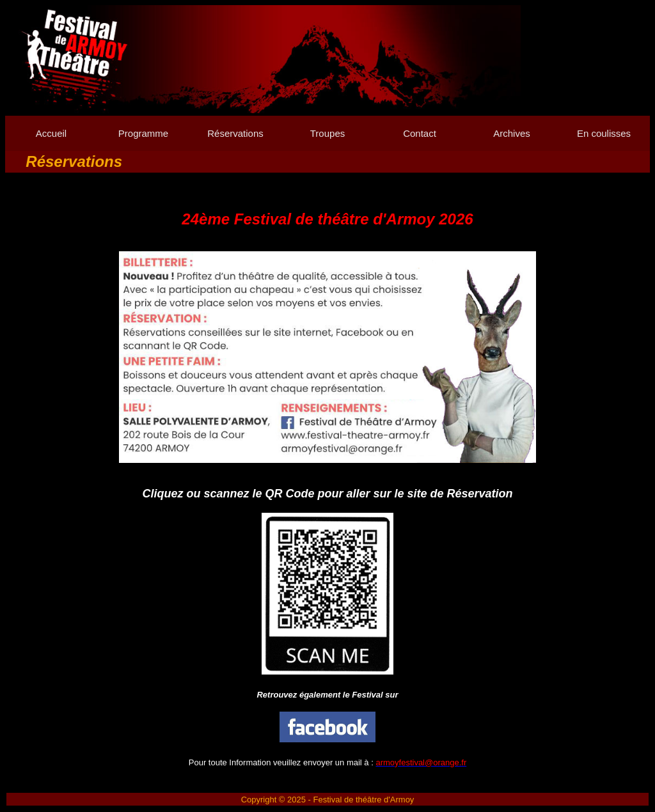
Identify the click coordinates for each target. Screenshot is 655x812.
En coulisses (604, 133)
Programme (143, 133)
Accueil (51, 133)
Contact (420, 133)
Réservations (235, 133)
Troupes (327, 133)
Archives (512, 133)
